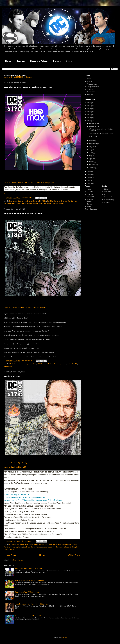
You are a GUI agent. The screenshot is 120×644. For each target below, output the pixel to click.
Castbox (90, 89)
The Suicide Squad (10, 204)
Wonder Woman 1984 (34, 204)
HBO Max (43, 201)
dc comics (22, 364)
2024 (89, 109)
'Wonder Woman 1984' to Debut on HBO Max (29, 87)
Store (69, 61)
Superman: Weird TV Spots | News (27, 592)
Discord (107, 189)
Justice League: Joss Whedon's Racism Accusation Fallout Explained (34, 500)
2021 (89, 118)
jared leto (49, 364)
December (93, 123)
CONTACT (91, 194)
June (91, 153)
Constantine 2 (23, 201)
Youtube (90, 94)
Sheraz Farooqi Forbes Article (17, 495)
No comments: (27, 198)
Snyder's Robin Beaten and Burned (23, 214)
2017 (89, 177)
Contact (21, 61)
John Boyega (57, 364)
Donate (57, 61)
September (93, 144)
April (91, 159)
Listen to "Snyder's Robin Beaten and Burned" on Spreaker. (25, 307)
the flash (66, 547)
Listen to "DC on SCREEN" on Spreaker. (18, 77)
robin (76, 364)
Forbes (31, 545)
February (93, 165)
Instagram (108, 192)
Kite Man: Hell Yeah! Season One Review (30, 580)
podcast (70, 364)
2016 (89, 180)
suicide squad (47, 547)
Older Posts (74, 555)
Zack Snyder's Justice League (53, 204)
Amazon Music (92, 84)
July (91, 150)
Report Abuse (91, 209)
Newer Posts (10, 555)
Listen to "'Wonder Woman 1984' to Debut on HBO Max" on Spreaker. (29, 183)
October (92, 141)
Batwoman (13, 201)
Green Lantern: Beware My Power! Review (30, 616)
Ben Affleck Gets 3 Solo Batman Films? (29, 569)
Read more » (8, 194)
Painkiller (50, 201)
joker (65, 364)
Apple (89, 79)
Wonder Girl (22, 204)
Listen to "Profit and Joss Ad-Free (16, 467)
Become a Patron (39, 61)
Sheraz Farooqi (36, 547)
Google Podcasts (93, 87)
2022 (89, 115)
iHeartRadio (91, 92)
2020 (89, 121)
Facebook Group (110, 197)
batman (15, 364)
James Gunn (57, 545)
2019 (89, 171)
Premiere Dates (9, 547)
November (93, 126)
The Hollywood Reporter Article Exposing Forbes (25, 497)
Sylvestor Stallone (61, 201)
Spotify (89, 81)
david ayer (24, 545)
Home (8, 61)
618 (10, 364)
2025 (89, 106)
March (92, 162)
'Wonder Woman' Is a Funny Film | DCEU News (32, 604)
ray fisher (19, 547)
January (92, 168)
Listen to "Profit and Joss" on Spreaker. (18, 463)
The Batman (72, 201)
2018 (89, 174)
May (91, 156)
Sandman (26, 547)
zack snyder (8, 366)
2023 (89, 112)
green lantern (34, 201)
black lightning (14, 545)
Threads (107, 202)
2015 (89, 183)
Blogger (64, 637)
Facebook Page (110, 200)
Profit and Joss (12, 376)
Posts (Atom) (18, 560)
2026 (89, 103)
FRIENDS (90, 197)
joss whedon (66, 545)
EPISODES (91, 192)
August (92, 147)
